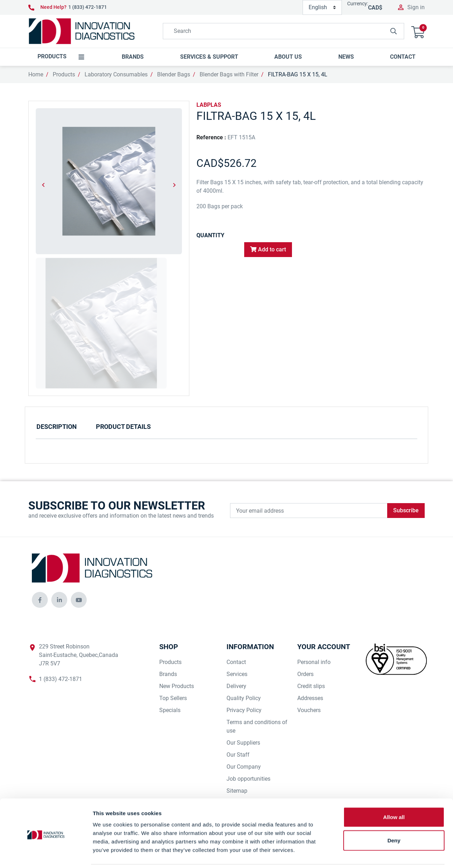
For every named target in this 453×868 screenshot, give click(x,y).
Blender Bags (174, 74)
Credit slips (311, 686)
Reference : (211, 137)
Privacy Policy (244, 710)
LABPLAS (209, 105)
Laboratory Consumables (116, 74)
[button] (418, 31)
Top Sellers (173, 698)
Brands (168, 674)
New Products (177, 686)
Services (237, 674)
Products (64, 74)
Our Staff (238, 755)
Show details (371, 854)
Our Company (244, 767)
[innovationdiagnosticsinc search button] (394, 31)
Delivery (236, 686)
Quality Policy (244, 698)
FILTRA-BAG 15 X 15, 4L (298, 74)
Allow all (394, 793)
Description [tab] (57, 427)
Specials (170, 710)
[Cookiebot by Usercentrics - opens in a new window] (46, 854)
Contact (236, 662)
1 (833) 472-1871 (88, 7)
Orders (305, 674)
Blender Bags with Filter (229, 74)
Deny (394, 816)
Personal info (314, 662)
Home (36, 74)
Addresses (310, 698)
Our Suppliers (243, 743)
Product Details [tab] (123, 427)
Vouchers (309, 710)
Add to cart (268, 249)
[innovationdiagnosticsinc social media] (40, 600)
